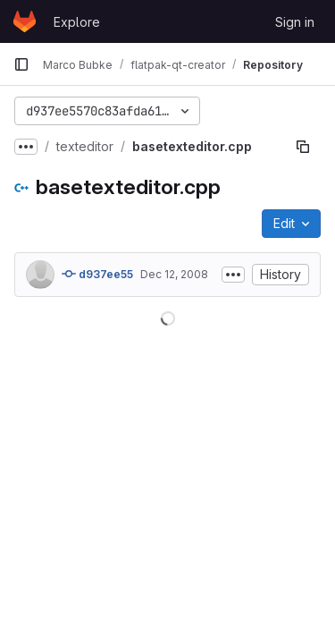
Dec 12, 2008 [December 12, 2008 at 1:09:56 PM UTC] (174, 274)
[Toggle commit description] (233, 275)
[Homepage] (25, 21)
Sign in (295, 22)
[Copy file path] (303, 147)
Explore (77, 22)
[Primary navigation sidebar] (21, 64)
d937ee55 (97, 274)
